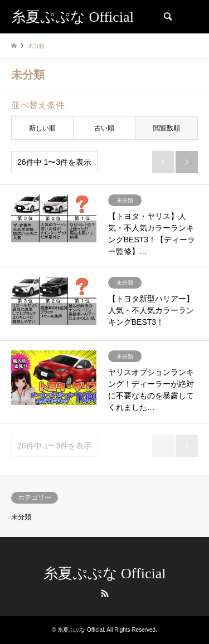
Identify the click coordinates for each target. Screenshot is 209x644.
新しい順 (42, 128)
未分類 (21, 517)
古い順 (104, 128)
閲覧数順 (167, 128)
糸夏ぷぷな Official (105, 574)
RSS (105, 593)
